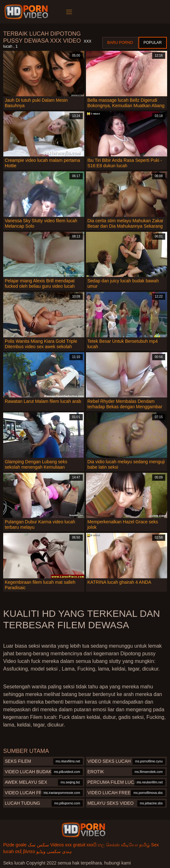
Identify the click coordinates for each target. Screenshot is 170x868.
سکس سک (38, 845)
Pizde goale (15, 845)
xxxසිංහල (96, 845)
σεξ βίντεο (25, 851)
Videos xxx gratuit (68, 845)
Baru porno (120, 43)
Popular (153, 43)
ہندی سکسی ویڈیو (54, 851)
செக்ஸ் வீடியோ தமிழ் (128, 845)
